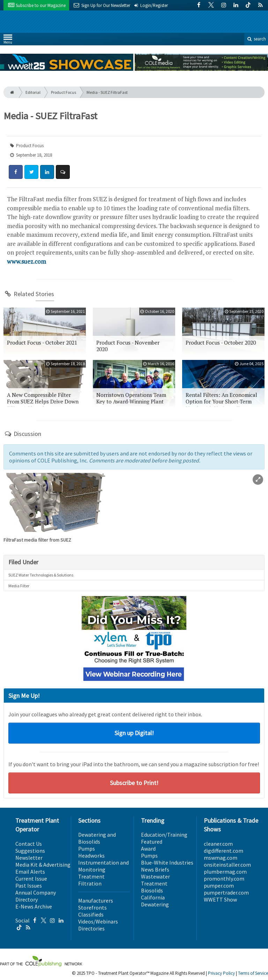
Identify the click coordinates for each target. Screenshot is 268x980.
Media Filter (19, 586)
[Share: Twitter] (31, 172)
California (153, 897)
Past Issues (29, 885)
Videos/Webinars (98, 921)
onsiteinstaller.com (227, 865)
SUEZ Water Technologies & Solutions (41, 575)
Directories (91, 928)
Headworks (91, 855)
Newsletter (29, 858)
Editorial (33, 92)
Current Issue (31, 879)
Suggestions (30, 851)
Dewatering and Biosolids (97, 838)
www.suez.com (27, 261)
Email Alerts (30, 872)
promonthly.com (224, 879)
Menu (8, 41)
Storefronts (92, 907)
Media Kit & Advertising (43, 865)
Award (148, 849)
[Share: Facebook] (16, 172)
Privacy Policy (221, 973)
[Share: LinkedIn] (47, 172)
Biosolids (152, 890)
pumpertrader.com (226, 892)
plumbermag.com (225, 872)
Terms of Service (253, 973)
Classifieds (91, 914)
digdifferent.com (224, 851)
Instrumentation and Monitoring (103, 866)
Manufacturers (96, 900)
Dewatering (155, 904)
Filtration (90, 883)
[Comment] (63, 172)
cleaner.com (218, 844)
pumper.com (219, 885)
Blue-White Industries (167, 862)
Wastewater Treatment (155, 880)
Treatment (91, 876)
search (256, 39)
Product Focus (64, 92)
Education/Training (164, 835)
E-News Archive (34, 906)
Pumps (87, 849)
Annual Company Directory (36, 896)
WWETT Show (220, 899)
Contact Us (29, 844)
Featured (152, 842)
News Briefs (155, 869)
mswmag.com (221, 858)
